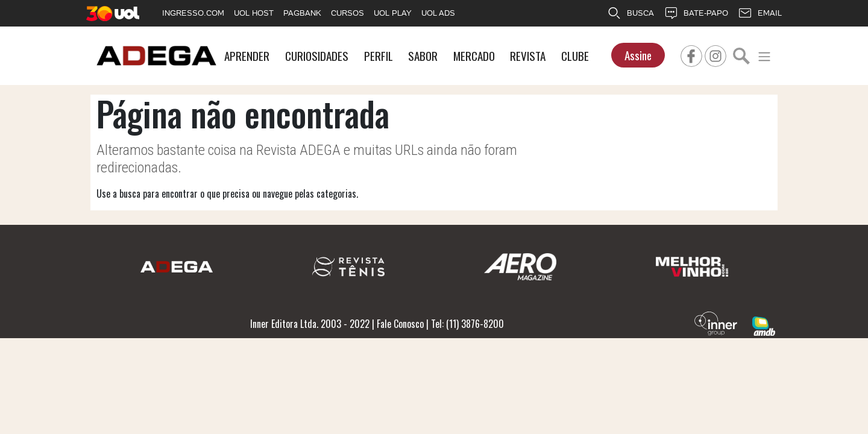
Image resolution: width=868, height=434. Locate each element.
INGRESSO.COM (193, 13)
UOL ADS (438, 13)
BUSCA (631, 13)
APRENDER (247, 56)
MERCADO (474, 56)
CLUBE (575, 56)
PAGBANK (302, 13)
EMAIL (760, 13)
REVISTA (528, 56)
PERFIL (379, 56)
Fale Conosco (400, 324)
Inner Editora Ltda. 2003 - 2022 (310, 324)
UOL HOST (254, 13)
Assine (638, 55)
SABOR (423, 56)
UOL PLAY (393, 13)
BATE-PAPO (696, 13)
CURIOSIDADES (317, 56)
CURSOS (348, 13)
